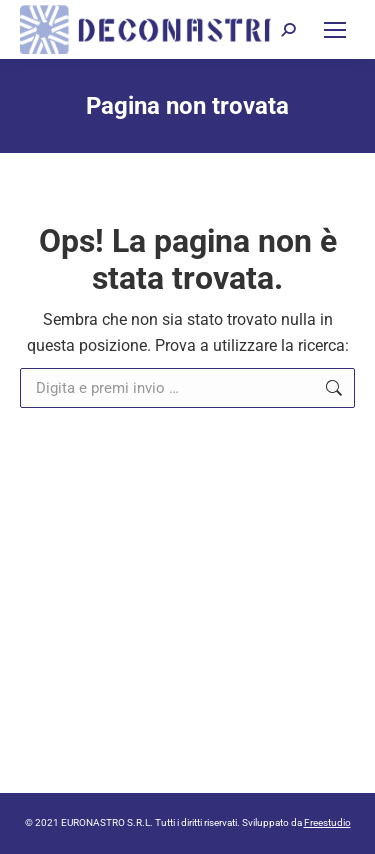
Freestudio (327, 822)
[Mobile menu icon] (335, 30)
